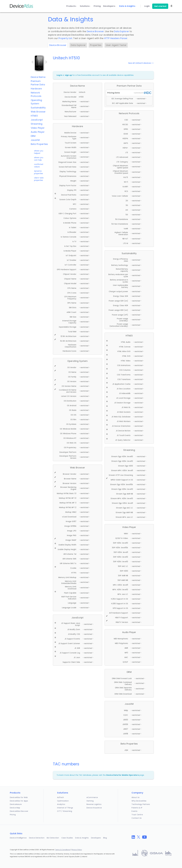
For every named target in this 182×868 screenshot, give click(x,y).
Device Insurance (94, 808)
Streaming (37, 124)
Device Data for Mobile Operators (123, 775)
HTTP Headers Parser (116, 38)
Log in (59, 75)
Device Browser (95, 31)
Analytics (61, 804)
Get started (160, 6)
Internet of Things (65, 808)
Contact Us (137, 818)
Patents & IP (137, 808)
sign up (68, 75)
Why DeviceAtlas (139, 801)
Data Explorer (121, 31)
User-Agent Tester (116, 45)
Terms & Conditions (63, 850)
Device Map (15, 808)
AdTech (60, 797)
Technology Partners (141, 804)
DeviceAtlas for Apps (19, 801)
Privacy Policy (77, 850)
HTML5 (34, 116)
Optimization (63, 801)
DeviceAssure (16, 804)
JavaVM (35, 140)
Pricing (97, 6)
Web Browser (38, 112)
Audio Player (38, 132)
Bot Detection (53, 838)
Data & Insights (128, 6)
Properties (96, 45)
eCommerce (92, 797)
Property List (65, 38)
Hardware (36, 89)
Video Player (38, 128)
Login (147, 6)
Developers (110, 6)
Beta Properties (39, 144)
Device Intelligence (18, 838)
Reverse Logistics (94, 804)
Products (71, 6)
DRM (33, 136)
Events (134, 811)
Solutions (85, 6)
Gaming (90, 801)
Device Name (38, 77)
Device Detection (37, 838)
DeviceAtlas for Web (19, 797)
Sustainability (38, 108)
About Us (135, 797)
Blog (105, 838)
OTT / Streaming (65, 811)
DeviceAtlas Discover (19, 811)
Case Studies (67, 838)
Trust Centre (137, 815)
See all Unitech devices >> (141, 63)
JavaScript (37, 120)
